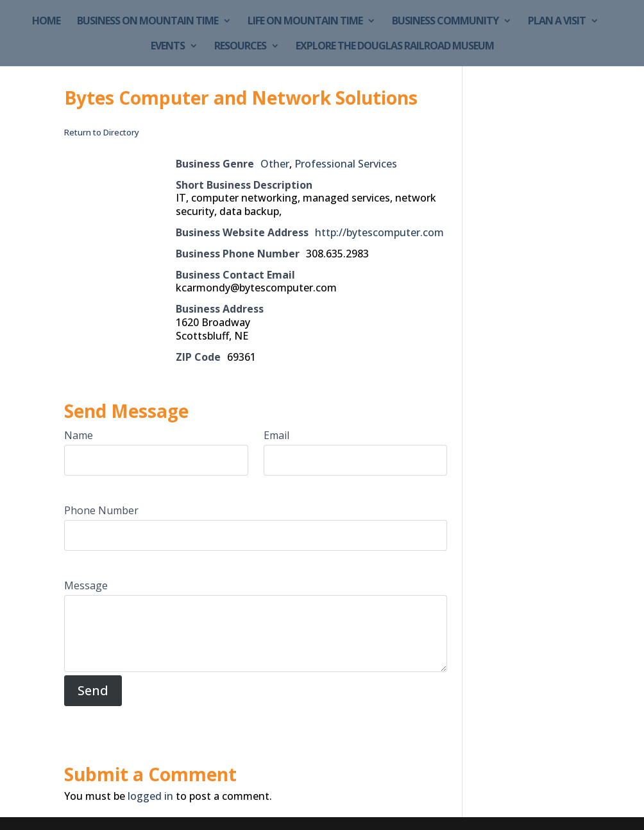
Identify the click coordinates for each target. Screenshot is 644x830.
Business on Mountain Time (148, 22)
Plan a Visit (557, 22)
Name (79, 435)
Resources (240, 47)
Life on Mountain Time (305, 22)
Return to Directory (102, 132)
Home (46, 22)
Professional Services (346, 164)
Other (275, 164)
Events (168, 47)
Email (276, 435)
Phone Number (101, 510)
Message (86, 585)
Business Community (445, 22)
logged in (150, 796)
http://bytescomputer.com (379, 232)
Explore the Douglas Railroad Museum (395, 47)
